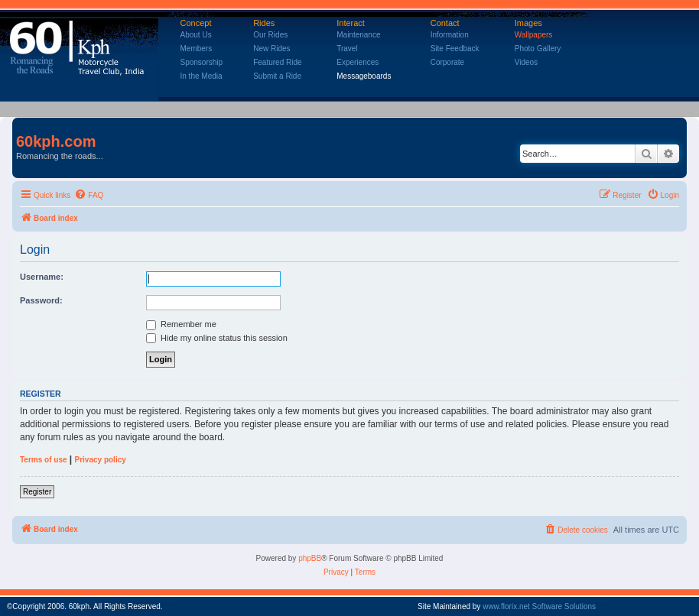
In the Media (202, 76)
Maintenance (358, 35)
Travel (347, 49)
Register (37, 492)
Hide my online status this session (217, 338)
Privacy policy (101, 460)
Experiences (358, 62)
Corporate (447, 62)
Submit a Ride (277, 76)
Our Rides (270, 35)
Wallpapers (534, 35)
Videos (526, 62)
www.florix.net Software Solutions (539, 606)
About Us (196, 35)
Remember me (181, 324)
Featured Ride (277, 62)
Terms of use (44, 460)
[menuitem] (89, 196)
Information (450, 35)
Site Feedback (455, 49)
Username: (42, 277)
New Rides (271, 49)
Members (197, 49)
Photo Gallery (538, 49)
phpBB (310, 558)
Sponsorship (202, 62)
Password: (41, 300)
